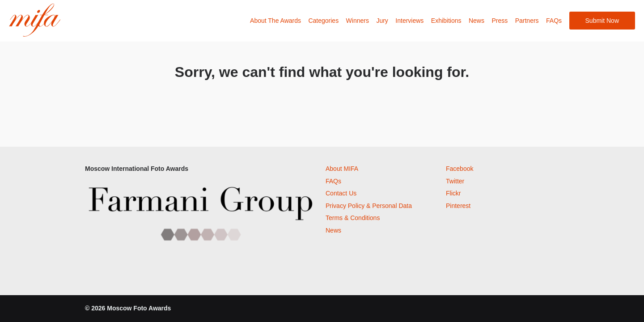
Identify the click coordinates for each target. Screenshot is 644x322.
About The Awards (275, 21)
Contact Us (341, 193)
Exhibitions (446, 21)
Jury (382, 21)
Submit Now (602, 21)
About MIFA (342, 169)
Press (500, 21)
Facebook (460, 169)
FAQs (554, 21)
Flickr (453, 193)
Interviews (409, 21)
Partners (527, 21)
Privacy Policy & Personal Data (369, 206)
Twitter (455, 181)
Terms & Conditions (353, 218)
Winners (358, 21)
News (477, 21)
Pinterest (458, 206)
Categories (323, 21)
